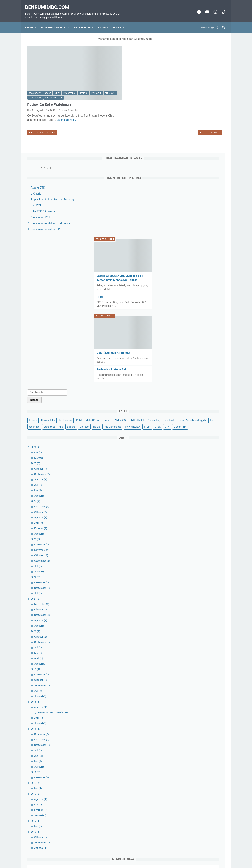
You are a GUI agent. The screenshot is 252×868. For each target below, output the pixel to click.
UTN (216, 329)
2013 (180, 703)
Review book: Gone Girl (190, 240)
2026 (180, 356)
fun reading (69, 68)
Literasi (178, 290)
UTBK (206, 329)
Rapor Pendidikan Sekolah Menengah (199, 76)
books (48, 68)
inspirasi (83, 68)
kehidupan (34, 72)
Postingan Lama (147, 116)
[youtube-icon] (204, 8)
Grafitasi (179, 323)
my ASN (181, 82)
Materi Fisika (190, 297)
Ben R (199, 801)
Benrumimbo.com (49, 4)
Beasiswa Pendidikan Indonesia (195, 100)
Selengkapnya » (37, 103)
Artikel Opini (85, 22)
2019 (181, 578)
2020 (180, 540)
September (187, 383)
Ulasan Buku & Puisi (56, 22)
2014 (180, 692)
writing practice (37, 77)
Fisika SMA (180, 303)
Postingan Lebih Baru (43, 116)
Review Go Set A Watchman (49, 84)
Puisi (177, 297)
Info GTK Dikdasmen (189, 88)
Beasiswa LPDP (185, 94)
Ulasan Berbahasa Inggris (201, 310)
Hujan (191, 323)
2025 (180, 372)
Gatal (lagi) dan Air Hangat (192, 223)
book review (35, 68)
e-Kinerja (181, 70)
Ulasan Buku (62, 72)
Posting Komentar (68, 89)
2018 (180, 611)
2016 (181, 638)
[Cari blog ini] (192, 263)
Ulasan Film (180, 336)
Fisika (104, 22)
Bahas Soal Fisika (198, 316)
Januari (185, 405)
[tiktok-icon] (221, 8)
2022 (180, 486)
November (187, 416)
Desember (186, 453)
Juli (183, 394)
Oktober (185, 378)
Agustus (186, 388)
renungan (48, 72)
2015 (180, 681)
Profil (120, 22)
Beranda (33, 22)
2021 (180, 508)
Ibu (221, 310)
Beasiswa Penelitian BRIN (192, 106)
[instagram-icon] (213, 8)
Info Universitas (207, 323)
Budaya (216, 316)
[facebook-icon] (196, 8)
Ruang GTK (183, 64)
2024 (180, 410)
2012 (180, 730)
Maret (184, 367)
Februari (186, 437)
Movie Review (181, 329)
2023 (181, 448)
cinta (57, 68)
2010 (180, 741)
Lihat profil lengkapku (198, 835)
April (183, 432)
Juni (183, 665)
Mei (183, 361)
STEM (196, 329)
